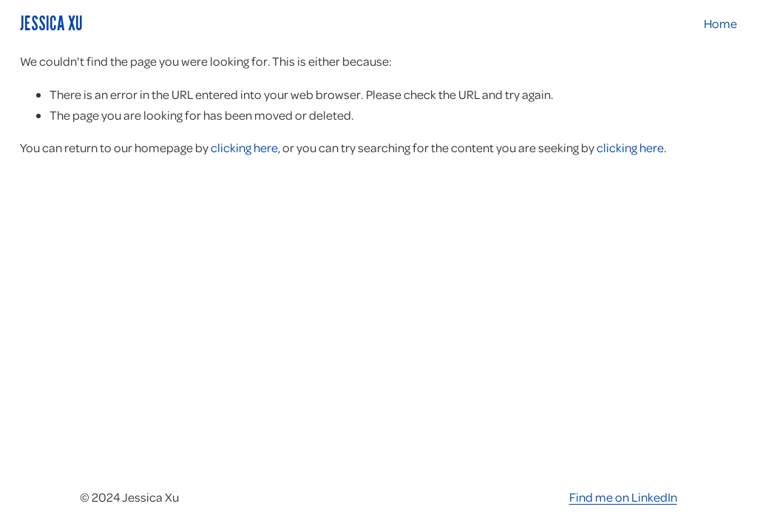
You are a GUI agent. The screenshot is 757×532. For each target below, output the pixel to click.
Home (720, 23)
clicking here (244, 147)
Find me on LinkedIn (623, 497)
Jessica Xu (51, 23)
